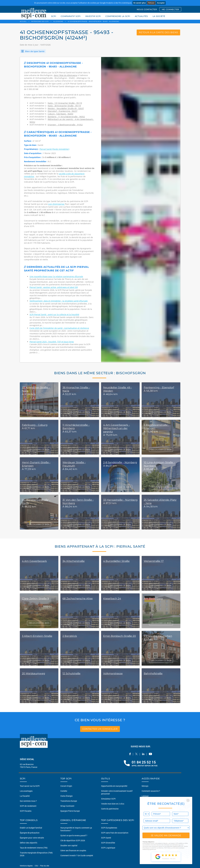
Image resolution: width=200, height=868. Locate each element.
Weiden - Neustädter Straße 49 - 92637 (66, 108)
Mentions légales (26, 866)
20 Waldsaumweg (34, 673)
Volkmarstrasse (113, 673)
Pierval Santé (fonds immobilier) (54, 149)
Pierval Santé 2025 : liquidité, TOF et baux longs (52, 342)
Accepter (161, 3)
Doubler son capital (69, 845)
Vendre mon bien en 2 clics (113, 804)
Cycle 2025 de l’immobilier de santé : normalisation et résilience (59, 328)
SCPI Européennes (109, 828)
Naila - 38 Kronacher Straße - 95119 (64, 106)
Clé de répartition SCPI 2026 (73, 840)
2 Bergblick (70, 636)
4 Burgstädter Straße (116, 561)
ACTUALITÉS (141, 16)
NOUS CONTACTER (147, 9)
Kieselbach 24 (112, 599)
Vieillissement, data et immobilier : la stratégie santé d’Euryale (59, 301)
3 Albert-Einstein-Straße (37, 636)
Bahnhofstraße (153, 673)
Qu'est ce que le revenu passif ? (74, 835)
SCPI (54, 16)
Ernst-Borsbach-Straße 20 (120, 636)
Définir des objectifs (29, 843)
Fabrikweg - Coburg (35, 425)
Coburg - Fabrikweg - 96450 (60, 114)
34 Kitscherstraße (74, 561)
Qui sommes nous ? (28, 801)
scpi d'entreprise (57, 204)
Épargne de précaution (30, 833)
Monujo (145, 786)
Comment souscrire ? (151, 791)
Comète (64, 791)
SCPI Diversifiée (108, 843)
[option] (141, 210)
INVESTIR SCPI (93, 16)
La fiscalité (25, 796)
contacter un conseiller (100, 729)
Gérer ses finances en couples (73, 850)
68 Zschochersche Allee (78, 599)
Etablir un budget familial (31, 828)
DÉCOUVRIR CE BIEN (39, 412)
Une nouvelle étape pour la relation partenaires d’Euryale (56, 276)
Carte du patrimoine (110, 809)
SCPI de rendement (28, 806)
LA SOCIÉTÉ (159, 16)
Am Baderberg (153, 599)
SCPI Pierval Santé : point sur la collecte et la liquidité (54, 314)
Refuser (151, 3)
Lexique (145, 796)
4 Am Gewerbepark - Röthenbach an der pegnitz (117, 428)
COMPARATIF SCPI (71, 16)
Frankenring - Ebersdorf (159, 388)
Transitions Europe (69, 801)
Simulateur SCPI (108, 799)
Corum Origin (66, 786)
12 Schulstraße (72, 673)
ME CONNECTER (170, 9)
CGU (36, 866)
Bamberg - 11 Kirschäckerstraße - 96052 (66, 117)
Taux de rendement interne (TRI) (34, 848)
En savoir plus (140, 3)
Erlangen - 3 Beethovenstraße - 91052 (65, 125)
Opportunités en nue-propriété (114, 786)
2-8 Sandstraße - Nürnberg (120, 462)
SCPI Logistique (108, 848)
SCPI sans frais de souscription (115, 833)
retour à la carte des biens (158, 32)
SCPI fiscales (26, 811)
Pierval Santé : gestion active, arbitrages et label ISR (54, 287)
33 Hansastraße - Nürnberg (120, 500)
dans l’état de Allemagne (65, 75)
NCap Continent (67, 806)
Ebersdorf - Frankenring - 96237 (63, 111)
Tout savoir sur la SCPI (30, 786)
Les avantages (26, 791)
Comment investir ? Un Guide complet (77, 855)
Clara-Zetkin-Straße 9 (35, 599)
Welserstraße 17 (154, 561)
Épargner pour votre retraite (32, 838)
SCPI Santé (106, 838)
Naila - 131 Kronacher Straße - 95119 (65, 103)
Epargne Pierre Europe (70, 811)
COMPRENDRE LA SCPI (118, 16)
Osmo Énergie (66, 796)
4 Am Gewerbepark (34, 561)
